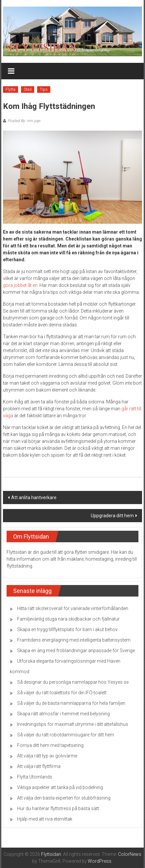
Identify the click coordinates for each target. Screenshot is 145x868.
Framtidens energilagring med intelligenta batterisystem (74, 640)
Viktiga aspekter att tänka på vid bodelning (60, 787)
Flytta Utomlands (35, 777)
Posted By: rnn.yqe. (24, 121)
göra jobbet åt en (20, 285)
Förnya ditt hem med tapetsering (50, 745)
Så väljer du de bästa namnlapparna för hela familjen (71, 703)
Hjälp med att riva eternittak (45, 819)
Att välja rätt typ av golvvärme (47, 756)
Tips (44, 89)
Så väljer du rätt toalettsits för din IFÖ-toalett (62, 693)
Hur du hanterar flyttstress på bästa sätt (58, 808)
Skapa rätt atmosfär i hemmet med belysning (63, 714)
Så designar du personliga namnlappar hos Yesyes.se (73, 682)
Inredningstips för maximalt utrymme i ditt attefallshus (73, 724)
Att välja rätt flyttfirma (39, 766)
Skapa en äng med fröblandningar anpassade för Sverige (76, 651)
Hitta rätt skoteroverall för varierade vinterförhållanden (73, 608)
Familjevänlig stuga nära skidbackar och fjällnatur (68, 619)
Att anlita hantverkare (34, 498)
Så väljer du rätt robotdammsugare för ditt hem (66, 735)
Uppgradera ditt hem (112, 516)
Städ (28, 89)
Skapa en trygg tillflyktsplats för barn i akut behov (67, 629)
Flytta (11, 89)
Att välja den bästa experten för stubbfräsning (64, 798)
